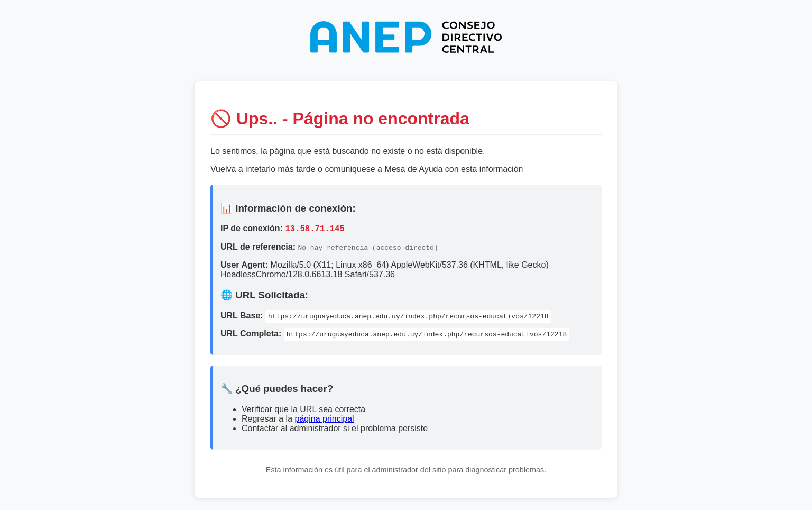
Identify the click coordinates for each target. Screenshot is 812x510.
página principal (325, 420)
